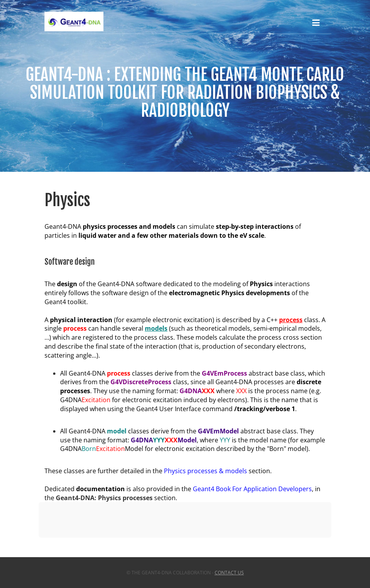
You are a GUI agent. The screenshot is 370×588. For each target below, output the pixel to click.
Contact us (229, 573)
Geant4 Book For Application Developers (252, 489)
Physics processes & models (205, 471)
